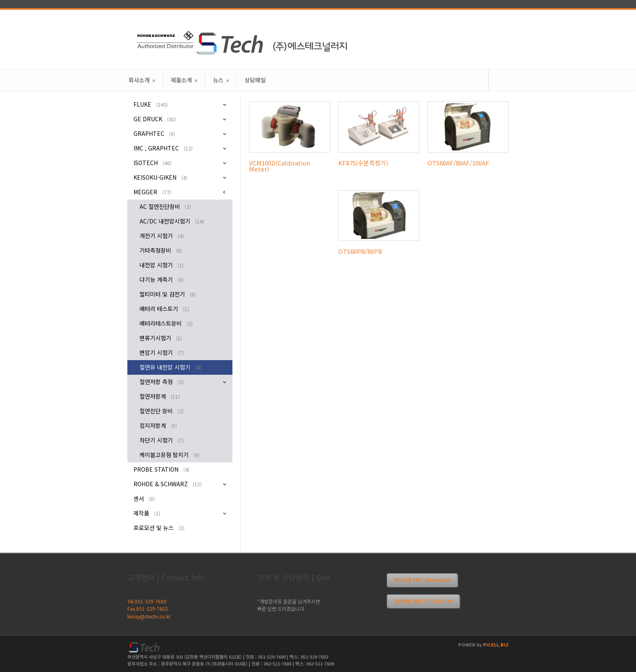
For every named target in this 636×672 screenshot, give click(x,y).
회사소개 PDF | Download (422, 580)
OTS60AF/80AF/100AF (458, 163)
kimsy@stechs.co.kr (149, 616)
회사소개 (142, 80)
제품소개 (184, 80)
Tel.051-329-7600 (147, 601)
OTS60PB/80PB (360, 251)
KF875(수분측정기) (363, 163)
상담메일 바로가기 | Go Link (423, 601)
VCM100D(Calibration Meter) (279, 166)
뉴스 (221, 80)
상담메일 (255, 80)
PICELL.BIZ (496, 644)
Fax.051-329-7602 (148, 609)
